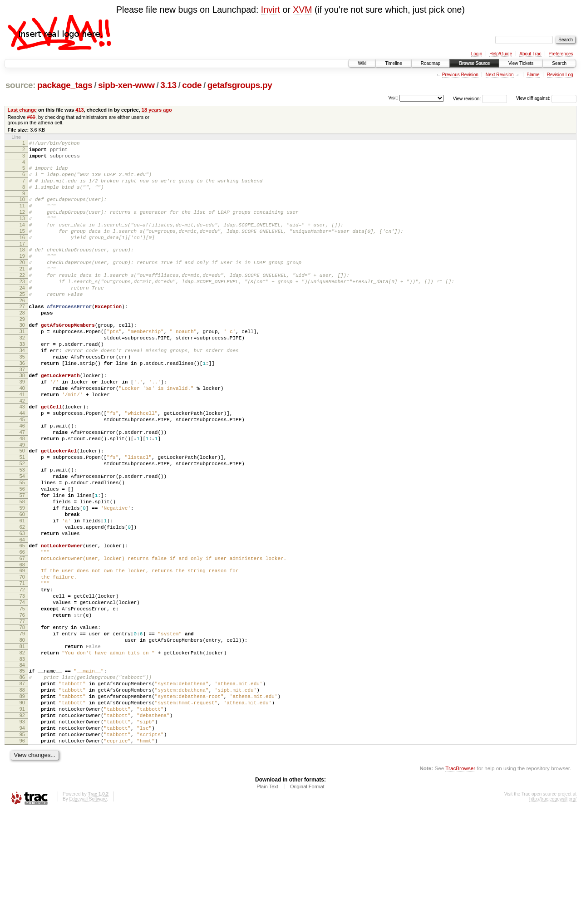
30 (22, 358)
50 (22, 506)
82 (22, 748)
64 (22, 614)
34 (22, 388)
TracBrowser (460, 881)
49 (22, 501)
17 (22, 263)
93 (22, 829)
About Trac (530, 54)
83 (22, 756)
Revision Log (560, 75)
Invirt (271, 10)
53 (22, 530)
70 (22, 657)
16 (22, 255)
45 (22, 470)
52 (22, 522)
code (192, 85)
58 (22, 568)
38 (22, 418)
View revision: (467, 98)
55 (22, 545)
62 (22, 599)
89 (22, 798)
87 (22, 783)
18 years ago (157, 110)
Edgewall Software (88, 912)
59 (22, 576)
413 (79, 110)
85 (22, 767)
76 (22, 703)
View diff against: (546, 98)
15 (22, 247)
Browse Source (474, 63)
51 (22, 514)
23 (22, 307)
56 (22, 553)
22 (22, 300)
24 (22, 315)
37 (22, 412)
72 (22, 673)
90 (22, 806)
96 (22, 852)
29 (22, 352)
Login (477, 54)
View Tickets (521, 63)
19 (22, 276)
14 (22, 240)
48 (22, 493)
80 (22, 732)
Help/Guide (501, 54)
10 (22, 209)
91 (22, 814)
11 (22, 216)
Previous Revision (460, 75)
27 (22, 336)
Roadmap (431, 63)
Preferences (561, 54)
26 (22, 330)
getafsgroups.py (240, 85)
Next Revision (500, 75)
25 (22, 323)
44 (22, 462)
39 (22, 425)
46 (22, 477)
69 (22, 649)
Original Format (307, 899)
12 (22, 224)
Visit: (393, 98)
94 (22, 837)
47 (22, 485)
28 (22, 344)
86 (22, 775)
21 (22, 292)
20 (22, 284)
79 (22, 725)
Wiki (362, 63)
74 (22, 688)
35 (22, 396)
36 (22, 404)
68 (22, 644)
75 (22, 696)
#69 (31, 117)
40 (22, 433)
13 (22, 232)
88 (22, 791)
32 (22, 373)
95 (22, 845)
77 (22, 711)
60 (22, 584)
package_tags (65, 85)
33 (22, 381)
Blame (533, 75)
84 (22, 762)
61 (22, 591)
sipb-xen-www (126, 85)
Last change (22, 110)
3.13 (168, 85)
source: (20, 85)
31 (22, 365)
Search (559, 63)
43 (22, 454)
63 (22, 607)
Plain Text (267, 899)
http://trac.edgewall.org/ (553, 912)
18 (22, 269)
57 (22, 560)
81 (22, 740)
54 (22, 537)
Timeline (393, 63)
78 (22, 717)
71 (22, 665)
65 (22, 620)
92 (22, 821)
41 (22, 441)
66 (22, 628)
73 (22, 680)
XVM (302, 10)
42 (22, 448)
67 (22, 636)
